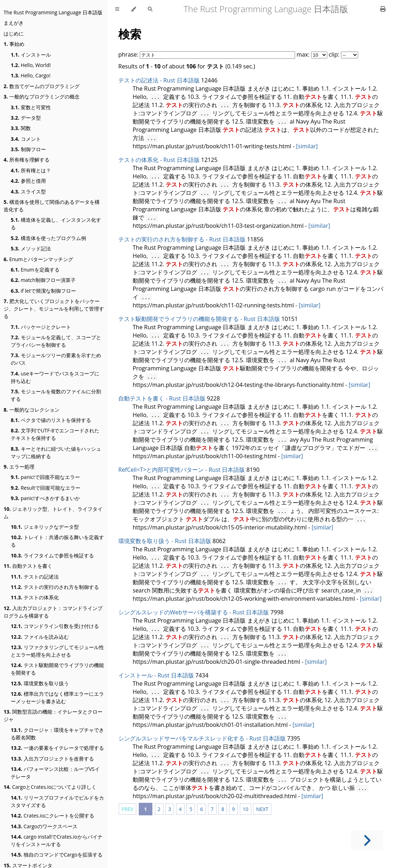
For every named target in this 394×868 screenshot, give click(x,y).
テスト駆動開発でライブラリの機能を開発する (57, 669)
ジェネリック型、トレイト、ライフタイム (53, 513)
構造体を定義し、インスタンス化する (56, 224)
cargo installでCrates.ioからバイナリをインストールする (57, 840)
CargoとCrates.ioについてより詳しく (50, 787)
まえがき (14, 23)
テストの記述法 (35, 577)
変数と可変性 (31, 107)
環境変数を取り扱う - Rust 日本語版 (165, 541)
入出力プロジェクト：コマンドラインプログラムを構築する (53, 612)
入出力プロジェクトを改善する (52, 759)
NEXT (262, 809)
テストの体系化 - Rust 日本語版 (159, 160)
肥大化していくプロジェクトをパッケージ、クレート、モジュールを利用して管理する (54, 309)
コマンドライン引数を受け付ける (55, 626)
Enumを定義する (35, 270)
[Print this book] (383, 9)
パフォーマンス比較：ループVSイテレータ (55, 773)
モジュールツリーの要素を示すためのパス (56, 359)
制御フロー (28, 149)
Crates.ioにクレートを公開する (53, 816)
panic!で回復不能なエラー (45, 477)
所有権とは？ (31, 170)
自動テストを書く (28, 566)
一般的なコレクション (32, 410)
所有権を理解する (27, 160)
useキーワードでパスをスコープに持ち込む (55, 377)
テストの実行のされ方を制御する (55, 587)
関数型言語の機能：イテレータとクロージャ (53, 715)
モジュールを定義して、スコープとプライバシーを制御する (56, 341)
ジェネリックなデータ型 (45, 527)
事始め (14, 44)
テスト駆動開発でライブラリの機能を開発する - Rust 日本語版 (199, 319)
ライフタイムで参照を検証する (52, 555)
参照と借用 (28, 181)
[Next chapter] (367, 840)
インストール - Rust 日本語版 (156, 675)
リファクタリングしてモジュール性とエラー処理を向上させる (57, 651)
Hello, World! (31, 65)
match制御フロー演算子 (43, 280)
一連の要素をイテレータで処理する (57, 748)
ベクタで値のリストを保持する (51, 420)
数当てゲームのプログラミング (42, 86)
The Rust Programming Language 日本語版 (53, 12)
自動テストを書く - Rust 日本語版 (162, 398)
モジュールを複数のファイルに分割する (56, 395)
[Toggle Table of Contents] (117, 9)
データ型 (26, 118)
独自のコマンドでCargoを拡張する (57, 855)
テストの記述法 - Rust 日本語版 (159, 80)
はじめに (14, 33)
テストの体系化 (35, 597)
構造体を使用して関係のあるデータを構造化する (52, 206)
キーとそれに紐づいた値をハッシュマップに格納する (56, 452)
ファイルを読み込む (40, 637)
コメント (26, 139)
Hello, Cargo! (31, 75)
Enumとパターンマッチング (38, 259)
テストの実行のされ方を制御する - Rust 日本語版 (182, 239)
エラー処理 (19, 467)
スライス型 (28, 191)
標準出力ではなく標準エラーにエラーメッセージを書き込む (57, 697)
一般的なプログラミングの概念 (42, 97)
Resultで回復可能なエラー (46, 488)
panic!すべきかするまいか (45, 498)
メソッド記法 (31, 248)
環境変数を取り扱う (40, 683)
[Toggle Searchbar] (150, 9)
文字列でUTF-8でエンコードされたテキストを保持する (55, 434)
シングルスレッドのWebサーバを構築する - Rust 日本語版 (194, 612)
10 (246, 809)
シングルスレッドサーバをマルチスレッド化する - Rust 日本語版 (202, 738)
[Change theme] (134, 9)
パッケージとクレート (41, 327)
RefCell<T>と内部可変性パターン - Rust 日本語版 (182, 470)
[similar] (307, 146)
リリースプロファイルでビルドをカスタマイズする (57, 801)
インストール (31, 55)
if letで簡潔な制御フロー (43, 291)
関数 (21, 128)
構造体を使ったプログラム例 (48, 238)
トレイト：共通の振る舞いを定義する (57, 541)
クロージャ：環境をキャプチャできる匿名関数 (57, 734)
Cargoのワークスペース (44, 826)
